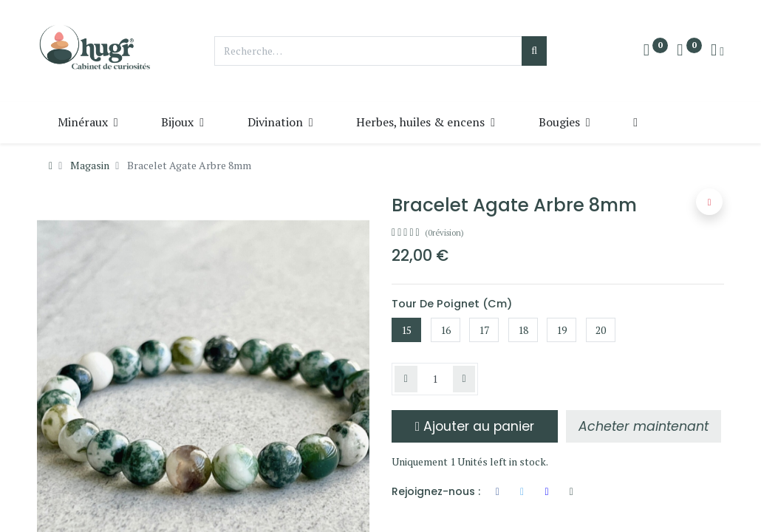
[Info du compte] (717, 51)
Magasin (90, 165)
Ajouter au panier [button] (475, 426)
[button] (637, 122)
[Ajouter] (464, 379)
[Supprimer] (406, 379)
